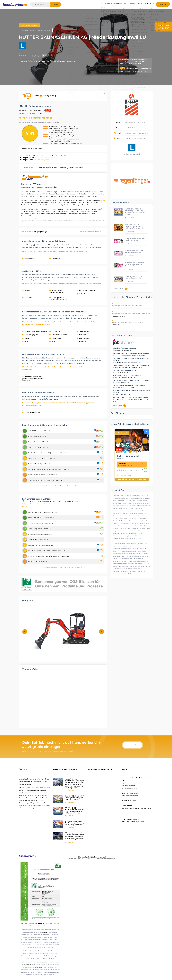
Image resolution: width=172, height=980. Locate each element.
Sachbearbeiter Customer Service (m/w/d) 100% (131, 353)
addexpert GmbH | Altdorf (123, 382)
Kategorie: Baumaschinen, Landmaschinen (36, 30)
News (130, 820)
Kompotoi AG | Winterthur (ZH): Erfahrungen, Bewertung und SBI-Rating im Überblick (75, 798)
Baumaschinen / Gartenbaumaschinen (57, 291)
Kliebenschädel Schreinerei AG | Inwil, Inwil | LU (43, 475)
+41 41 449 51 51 (26, 60)
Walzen (26, 338)
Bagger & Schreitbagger (86, 290)
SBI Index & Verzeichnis (100, 4)
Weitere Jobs (119, 406)
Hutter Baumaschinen (31, 412)
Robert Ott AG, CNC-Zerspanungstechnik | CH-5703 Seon (130, 400)
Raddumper (55, 331)
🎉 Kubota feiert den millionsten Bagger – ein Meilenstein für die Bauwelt (134, 226)
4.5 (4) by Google (63, 231)
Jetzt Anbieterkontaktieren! (163, 27)
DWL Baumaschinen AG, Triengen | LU (40, 534)
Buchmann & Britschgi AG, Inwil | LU (39, 464)
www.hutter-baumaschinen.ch (65, 62)
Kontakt (132, 745)
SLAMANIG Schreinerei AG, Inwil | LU (39, 431)
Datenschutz (75, 859)
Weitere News (121, 289)
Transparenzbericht (106, 859)
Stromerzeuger (83, 338)
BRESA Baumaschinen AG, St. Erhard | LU (41, 518)
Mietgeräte (27, 290)
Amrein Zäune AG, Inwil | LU (37, 436)
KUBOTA (26, 341)
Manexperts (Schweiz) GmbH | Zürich (126, 377)
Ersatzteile (82, 341)
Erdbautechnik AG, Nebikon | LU (38, 540)
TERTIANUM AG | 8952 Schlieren (125, 387)
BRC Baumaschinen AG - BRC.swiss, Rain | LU (42, 512)
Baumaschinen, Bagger (29, 25)
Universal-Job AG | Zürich (123, 394)
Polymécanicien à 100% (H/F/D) (125, 370)
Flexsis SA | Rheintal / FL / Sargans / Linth (128, 367)
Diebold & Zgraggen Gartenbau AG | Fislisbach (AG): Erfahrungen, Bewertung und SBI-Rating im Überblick (74, 810)
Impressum (86, 859)
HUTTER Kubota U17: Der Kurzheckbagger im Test (133, 277)
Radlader (81, 335)
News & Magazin (116, 4)
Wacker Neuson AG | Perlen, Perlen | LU (41, 523)
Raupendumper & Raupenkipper (35, 331)
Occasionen (28, 297)
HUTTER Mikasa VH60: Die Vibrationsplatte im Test (134, 251)
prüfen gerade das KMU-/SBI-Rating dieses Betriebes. (53, 167)
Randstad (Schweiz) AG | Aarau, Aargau (127, 362)
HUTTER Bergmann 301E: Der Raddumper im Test (135, 239)
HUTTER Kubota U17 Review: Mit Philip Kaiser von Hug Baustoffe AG (135, 264)
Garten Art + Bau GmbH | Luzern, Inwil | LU (41, 458)
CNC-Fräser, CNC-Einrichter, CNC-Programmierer (131, 380)
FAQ (136, 820)
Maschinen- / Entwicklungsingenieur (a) (127, 375)
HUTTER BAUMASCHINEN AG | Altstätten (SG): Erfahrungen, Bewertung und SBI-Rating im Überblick (135, 212)
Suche (56, 4)
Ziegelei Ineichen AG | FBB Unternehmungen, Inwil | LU (45, 480)
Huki (52, 341)
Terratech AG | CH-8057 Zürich (124, 350)
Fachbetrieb (55, 258)
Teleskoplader (83, 331)
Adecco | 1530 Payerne (122, 372)
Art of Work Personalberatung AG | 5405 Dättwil (130, 355)
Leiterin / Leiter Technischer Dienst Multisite (129, 385)
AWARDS (128, 4)
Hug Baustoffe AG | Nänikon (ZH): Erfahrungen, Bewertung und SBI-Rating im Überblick (74, 823)
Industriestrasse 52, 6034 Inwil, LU (48, 60)
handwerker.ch (39, 923)
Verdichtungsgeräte (30, 335)
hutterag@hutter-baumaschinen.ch (35, 62)
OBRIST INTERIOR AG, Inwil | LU (38, 447)
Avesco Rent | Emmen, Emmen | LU (39, 529)
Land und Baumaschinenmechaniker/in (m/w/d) (131, 365)
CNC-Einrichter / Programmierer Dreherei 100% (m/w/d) (130, 359)
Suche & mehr (140, 4)
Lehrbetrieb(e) (29, 258)
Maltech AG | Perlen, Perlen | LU (38, 561)
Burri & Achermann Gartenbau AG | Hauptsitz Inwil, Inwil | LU (47, 453)
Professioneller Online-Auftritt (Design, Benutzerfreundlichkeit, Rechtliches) (34, 378)
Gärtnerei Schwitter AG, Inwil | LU (38, 442)
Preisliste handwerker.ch (133, 821)
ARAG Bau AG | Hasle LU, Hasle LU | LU (40, 545)
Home (124, 820)
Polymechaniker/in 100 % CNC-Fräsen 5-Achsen (130, 397)
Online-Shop (82, 294)
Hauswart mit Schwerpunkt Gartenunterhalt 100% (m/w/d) (131, 391)
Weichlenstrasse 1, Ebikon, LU (125, 475)
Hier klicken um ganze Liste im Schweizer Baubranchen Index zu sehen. (63, 486)
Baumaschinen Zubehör (59, 335)
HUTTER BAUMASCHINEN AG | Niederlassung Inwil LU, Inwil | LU (48, 469)
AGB (94, 859)
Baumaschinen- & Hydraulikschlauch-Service (58, 298)
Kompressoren (56, 338)
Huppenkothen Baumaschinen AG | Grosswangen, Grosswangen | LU (50, 556)
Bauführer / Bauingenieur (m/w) (125, 348)
